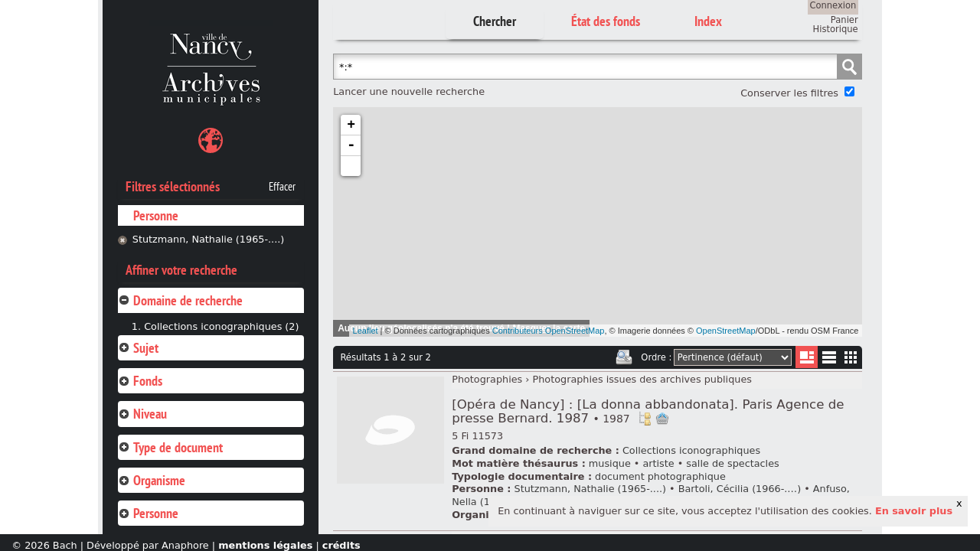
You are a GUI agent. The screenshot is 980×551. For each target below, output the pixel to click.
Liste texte (829, 360)
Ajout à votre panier (662, 419)
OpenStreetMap (726, 331)
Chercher (495, 21)
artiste (658, 463)
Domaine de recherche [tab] (180, 300)
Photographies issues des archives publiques (642, 379)
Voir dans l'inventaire (645, 419)
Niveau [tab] (142, 414)
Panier (844, 20)
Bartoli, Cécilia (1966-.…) (740, 489)
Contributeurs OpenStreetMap (549, 331)
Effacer (282, 187)
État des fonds (606, 21)
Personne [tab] (148, 513)
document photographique (660, 476)
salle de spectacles (732, 463)
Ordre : (656, 357)
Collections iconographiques (691, 450)
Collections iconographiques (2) (221, 326)
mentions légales (265, 545)
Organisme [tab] (152, 480)
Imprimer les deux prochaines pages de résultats (624, 357)
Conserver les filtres (789, 93)
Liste (807, 357)
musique (610, 463)
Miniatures (851, 357)
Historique (836, 29)
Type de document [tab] (170, 447)
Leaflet (366, 331)
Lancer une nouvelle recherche (409, 91)
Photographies (487, 379)
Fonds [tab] (140, 381)
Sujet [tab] (138, 348)
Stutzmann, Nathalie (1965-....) (209, 239)
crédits (341, 545)
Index (708, 21)
